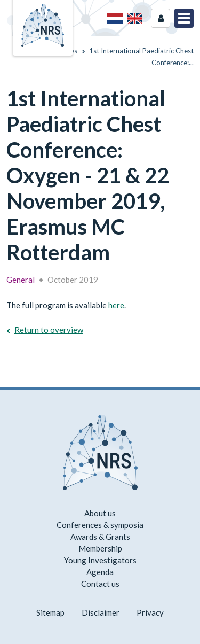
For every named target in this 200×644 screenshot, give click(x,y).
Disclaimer (101, 612)
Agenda (100, 572)
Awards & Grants (100, 537)
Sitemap (50, 612)
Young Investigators (100, 560)
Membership (100, 548)
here (116, 305)
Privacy (150, 612)
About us (100, 513)
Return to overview (49, 330)
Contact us (100, 584)
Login (161, 18)
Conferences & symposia (100, 525)
